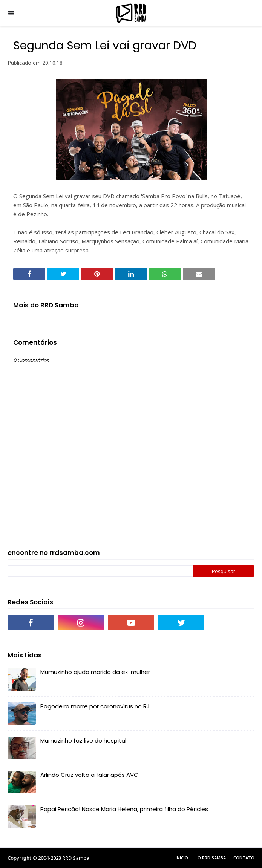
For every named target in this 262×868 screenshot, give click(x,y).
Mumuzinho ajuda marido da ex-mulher (95, 672)
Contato (244, 858)
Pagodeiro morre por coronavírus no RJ (95, 706)
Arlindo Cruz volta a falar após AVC (89, 775)
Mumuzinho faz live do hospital (83, 740)
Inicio (182, 858)
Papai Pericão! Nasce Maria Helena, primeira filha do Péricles (124, 809)
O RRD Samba (212, 858)
